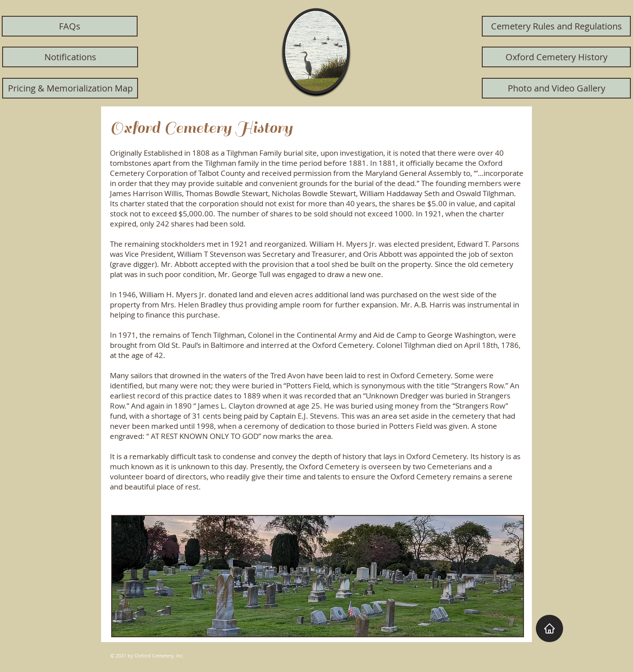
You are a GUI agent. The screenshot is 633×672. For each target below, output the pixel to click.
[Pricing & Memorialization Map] (70, 88)
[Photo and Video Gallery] (556, 88)
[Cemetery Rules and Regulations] (556, 26)
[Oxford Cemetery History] (556, 57)
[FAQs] (70, 26)
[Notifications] (70, 57)
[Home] (549, 628)
